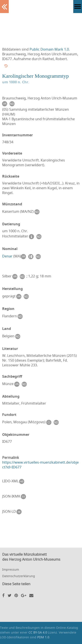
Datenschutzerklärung (19, 576)
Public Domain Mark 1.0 (49, 49)
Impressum (11, 569)
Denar (7, 256)
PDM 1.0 (43, 637)
